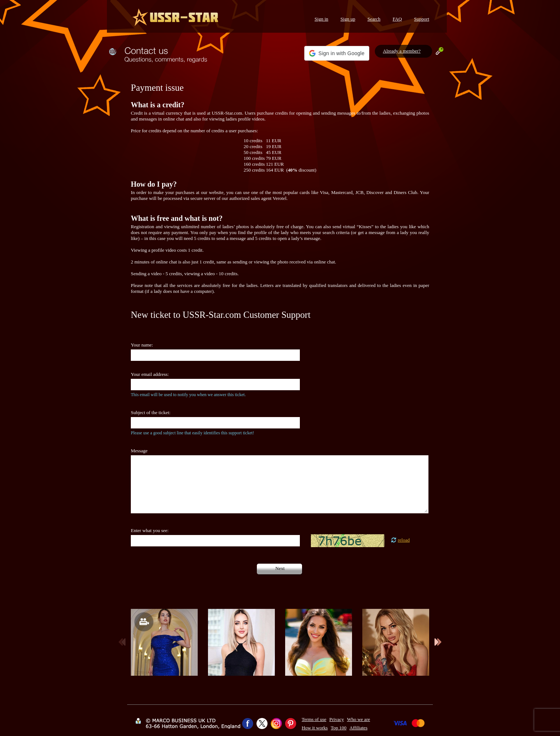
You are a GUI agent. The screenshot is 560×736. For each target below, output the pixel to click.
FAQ (397, 19)
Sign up (348, 19)
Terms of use (314, 719)
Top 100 (339, 728)
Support (422, 19)
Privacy (337, 719)
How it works (315, 728)
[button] (337, 53)
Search (374, 19)
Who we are (358, 719)
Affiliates (358, 728)
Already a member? (402, 51)
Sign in (321, 19)
